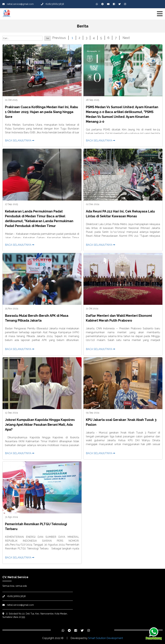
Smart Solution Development (106, 638)
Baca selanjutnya (20, 141)
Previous (59, 38)
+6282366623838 (52, 4)
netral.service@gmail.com (18, 4)
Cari (48, 38)
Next (126, 38)
